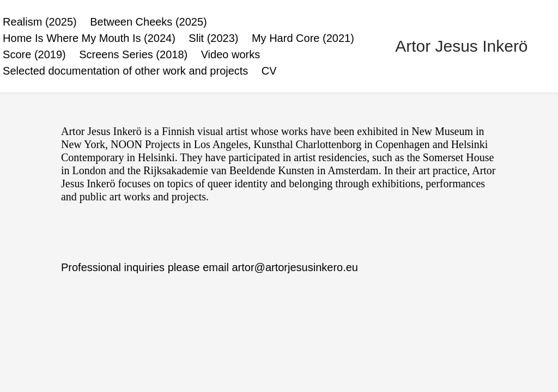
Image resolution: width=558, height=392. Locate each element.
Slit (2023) (213, 38)
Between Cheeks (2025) (148, 22)
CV (269, 71)
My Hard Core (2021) (303, 38)
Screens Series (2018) (133, 54)
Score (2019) (34, 54)
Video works (231, 54)
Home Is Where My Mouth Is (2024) (89, 38)
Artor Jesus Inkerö (461, 46)
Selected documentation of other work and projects (125, 71)
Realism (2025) (40, 22)
